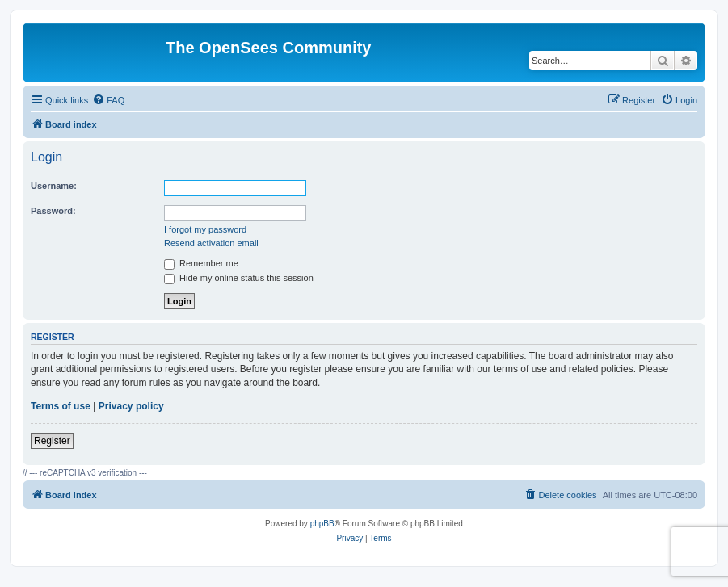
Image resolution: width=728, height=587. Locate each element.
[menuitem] (108, 100)
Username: (54, 186)
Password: (53, 211)
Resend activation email (211, 243)
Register (52, 441)
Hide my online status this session (239, 278)
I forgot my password (205, 229)
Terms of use (61, 406)
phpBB (322, 524)
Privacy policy (131, 406)
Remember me (201, 263)
